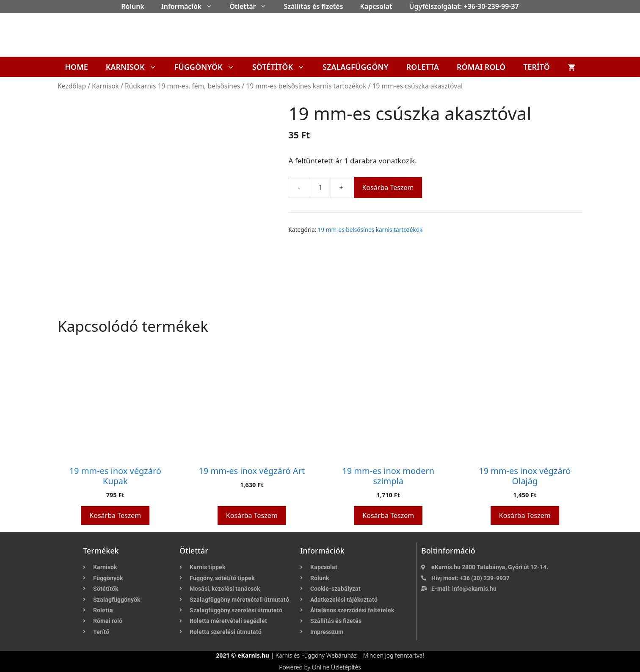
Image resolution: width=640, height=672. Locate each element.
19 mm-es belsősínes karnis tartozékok (306, 86)
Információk (191, 6)
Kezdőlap (72, 86)
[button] (211, 6)
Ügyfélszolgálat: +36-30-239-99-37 (464, 6)
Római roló (481, 67)
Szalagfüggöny (356, 67)
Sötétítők (283, 67)
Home (76, 67)
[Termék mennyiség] (320, 187)
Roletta (423, 67)
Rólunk (133, 6)
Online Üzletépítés (337, 667)
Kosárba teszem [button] (115, 515)
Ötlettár (252, 6)
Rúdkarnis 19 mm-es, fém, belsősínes (182, 86)
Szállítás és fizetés (313, 6)
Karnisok (136, 67)
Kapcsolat (376, 6)
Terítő (537, 67)
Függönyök (209, 67)
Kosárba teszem (388, 187)
